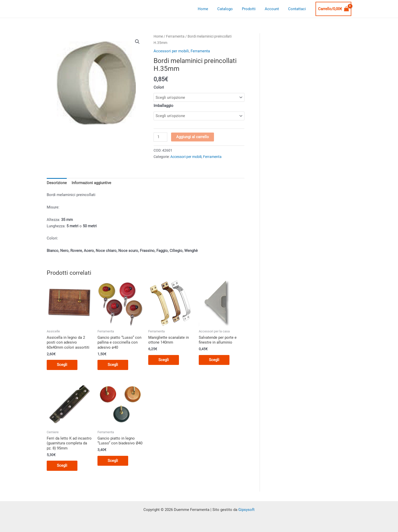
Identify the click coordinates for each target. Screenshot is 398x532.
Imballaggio (163, 106)
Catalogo (230, 9)
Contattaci (298, 9)
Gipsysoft (246, 510)
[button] (137, 42)
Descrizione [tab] (57, 183)
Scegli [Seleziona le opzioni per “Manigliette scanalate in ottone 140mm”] (164, 360)
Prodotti (253, 9)
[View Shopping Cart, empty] (334, 9)
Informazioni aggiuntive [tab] (91, 183)
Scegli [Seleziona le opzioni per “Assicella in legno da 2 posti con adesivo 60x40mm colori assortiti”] (62, 365)
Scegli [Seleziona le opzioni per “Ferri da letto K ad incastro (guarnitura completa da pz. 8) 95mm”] (62, 465)
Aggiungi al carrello (193, 137)
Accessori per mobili (171, 51)
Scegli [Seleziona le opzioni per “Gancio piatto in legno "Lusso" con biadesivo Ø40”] (113, 461)
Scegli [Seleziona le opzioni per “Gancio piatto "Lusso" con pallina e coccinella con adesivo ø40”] (113, 365)
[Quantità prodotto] (160, 137)
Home (210, 9)
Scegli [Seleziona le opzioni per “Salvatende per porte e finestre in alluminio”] (214, 360)
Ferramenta (175, 36)
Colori (159, 87)
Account (274, 9)
